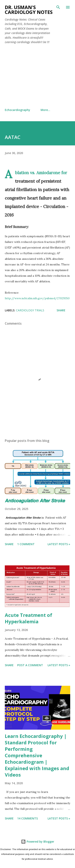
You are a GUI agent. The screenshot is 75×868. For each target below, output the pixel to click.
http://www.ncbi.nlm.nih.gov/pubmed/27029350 (37, 298)
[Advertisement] (37, 76)
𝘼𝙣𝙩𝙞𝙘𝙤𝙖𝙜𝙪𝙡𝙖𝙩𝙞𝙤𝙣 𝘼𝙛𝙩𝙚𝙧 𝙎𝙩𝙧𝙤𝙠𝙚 (35, 500)
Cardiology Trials (30, 310)
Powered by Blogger (38, 842)
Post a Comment (30, 665)
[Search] (58, 7)
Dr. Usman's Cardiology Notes (29, 10)
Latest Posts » (59, 544)
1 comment (26, 544)
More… (45, 110)
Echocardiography (17, 110)
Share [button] (61, 310)
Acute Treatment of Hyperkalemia (28, 618)
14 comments (27, 818)
